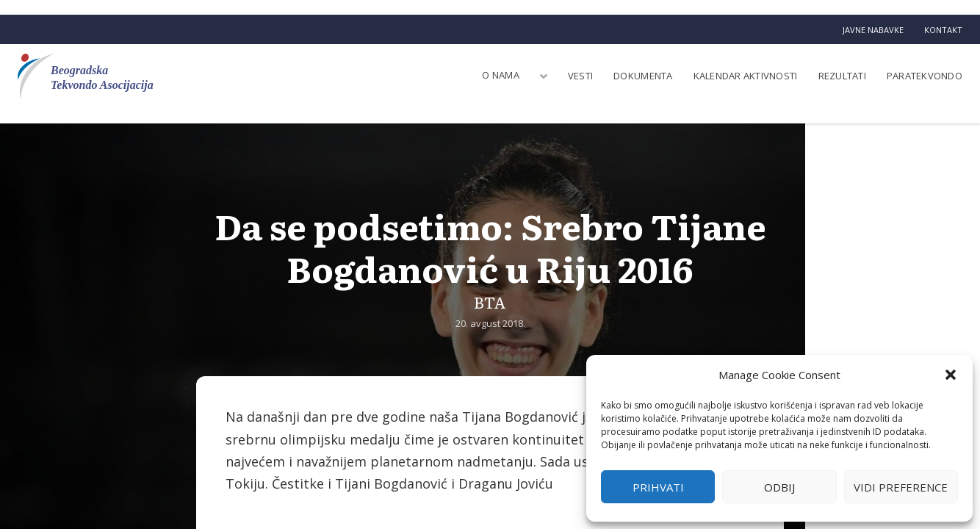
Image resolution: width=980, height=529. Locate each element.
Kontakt (943, 30)
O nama (501, 75)
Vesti (580, 76)
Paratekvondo (925, 76)
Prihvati (658, 487)
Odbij (779, 487)
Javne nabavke (873, 30)
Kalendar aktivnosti (746, 76)
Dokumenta (643, 76)
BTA (490, 302)
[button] (951, 375)
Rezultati (842, 76)
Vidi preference (901, 487)
